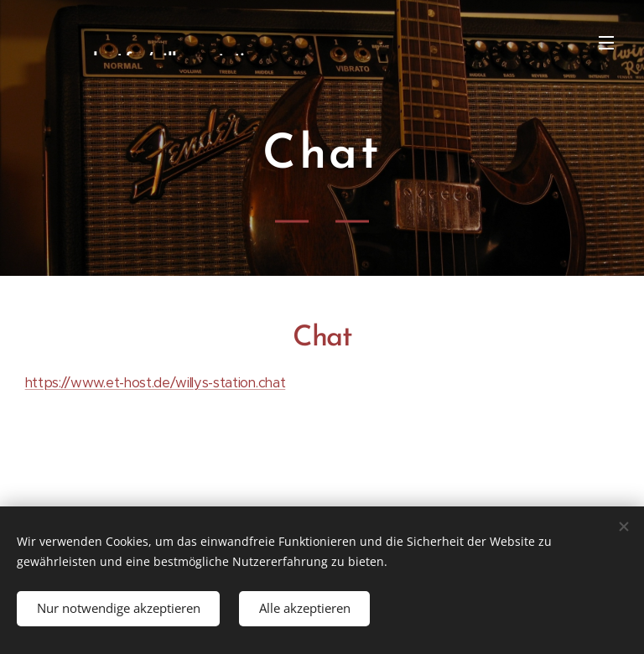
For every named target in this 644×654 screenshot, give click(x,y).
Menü (606, 43)
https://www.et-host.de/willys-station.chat (156, 383)
